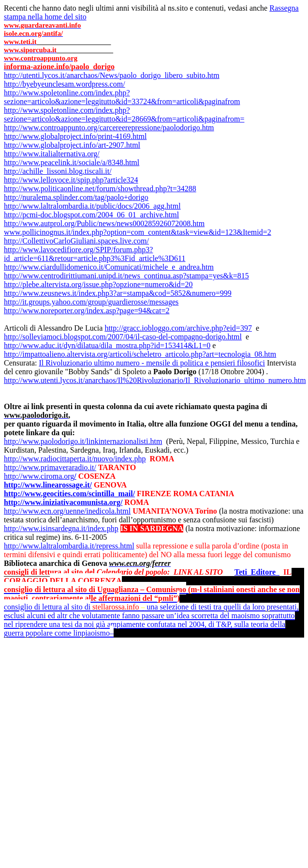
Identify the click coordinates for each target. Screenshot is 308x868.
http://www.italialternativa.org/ (52, 154)
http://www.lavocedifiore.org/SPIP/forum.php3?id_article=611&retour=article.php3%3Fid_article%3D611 (95, 254)
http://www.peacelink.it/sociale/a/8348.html (72, 162)
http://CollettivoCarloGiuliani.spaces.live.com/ (76, 241)
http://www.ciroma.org (40, 476)
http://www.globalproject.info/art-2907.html (72, 145)
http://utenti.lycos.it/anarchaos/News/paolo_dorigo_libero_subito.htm (112, 75)
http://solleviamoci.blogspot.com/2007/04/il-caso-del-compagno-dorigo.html (123, 337)
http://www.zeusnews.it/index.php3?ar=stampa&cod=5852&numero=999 (118, 293)
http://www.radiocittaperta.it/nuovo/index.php (75, 459)
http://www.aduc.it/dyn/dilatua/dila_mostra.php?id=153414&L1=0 (107, 345)
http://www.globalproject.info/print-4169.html (75, 136)
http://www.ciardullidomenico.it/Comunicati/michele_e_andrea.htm (109, 267)
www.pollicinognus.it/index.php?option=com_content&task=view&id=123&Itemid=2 (138, 232)
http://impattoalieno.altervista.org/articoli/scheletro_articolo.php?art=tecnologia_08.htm (140, 354)
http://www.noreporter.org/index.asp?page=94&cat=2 (87, 311)
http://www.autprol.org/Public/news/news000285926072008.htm (104, 223)
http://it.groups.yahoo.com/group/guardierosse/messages (91, 302)
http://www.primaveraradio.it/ (50, 467)
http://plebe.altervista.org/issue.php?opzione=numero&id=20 (98, 284)
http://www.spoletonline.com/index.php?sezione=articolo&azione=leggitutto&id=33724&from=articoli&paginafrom (122, 97)
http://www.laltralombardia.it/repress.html (69, 546)
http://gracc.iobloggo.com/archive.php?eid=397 (178, 328)
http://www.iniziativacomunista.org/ (63, 502)
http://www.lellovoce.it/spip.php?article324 (71, 180)
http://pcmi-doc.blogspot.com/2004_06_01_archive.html (91, 215)
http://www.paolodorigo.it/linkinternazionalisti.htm (83, 441)
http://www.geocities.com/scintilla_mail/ (69, 494)
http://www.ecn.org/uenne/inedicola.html (67, 511)
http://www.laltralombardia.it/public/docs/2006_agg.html (92, 206)
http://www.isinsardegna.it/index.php (61, 528)
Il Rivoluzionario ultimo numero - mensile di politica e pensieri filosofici (152, 363)
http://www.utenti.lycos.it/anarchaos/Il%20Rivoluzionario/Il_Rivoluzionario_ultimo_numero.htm (155, 380)
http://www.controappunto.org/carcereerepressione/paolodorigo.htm (109, 128)
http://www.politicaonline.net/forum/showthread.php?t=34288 (100, 189)
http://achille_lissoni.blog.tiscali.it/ (58, 171)
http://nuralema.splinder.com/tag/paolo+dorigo (76, 197)
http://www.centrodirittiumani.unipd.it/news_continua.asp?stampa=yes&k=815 (126, 276)
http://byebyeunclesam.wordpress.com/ (65, 84)
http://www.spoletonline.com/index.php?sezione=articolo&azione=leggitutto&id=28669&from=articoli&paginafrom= (124, 114)
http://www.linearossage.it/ (48, 485)
